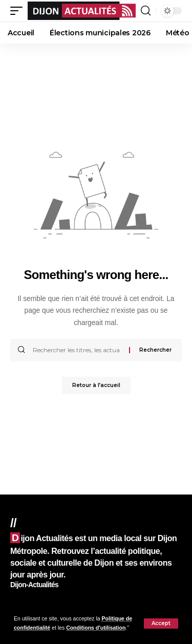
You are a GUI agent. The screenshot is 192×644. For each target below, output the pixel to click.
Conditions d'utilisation (96, 628)
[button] (161, 624)
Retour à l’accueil (96, 385)
